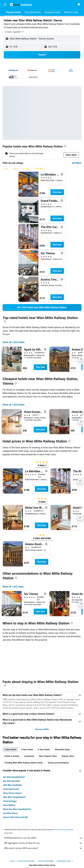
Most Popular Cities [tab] (48, 756)
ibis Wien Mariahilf (11, 781)
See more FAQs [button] (42, 729)
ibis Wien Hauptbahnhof (14, 777)
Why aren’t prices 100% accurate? (43, 848)
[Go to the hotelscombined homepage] (21, 4)
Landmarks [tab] (29, 756)
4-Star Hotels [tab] (27, 750)
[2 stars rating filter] (6, 169)
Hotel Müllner (9, 805)
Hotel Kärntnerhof (11, 789)
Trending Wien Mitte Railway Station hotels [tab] (24, 763)
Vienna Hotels (43, 861)
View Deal (57, 192)
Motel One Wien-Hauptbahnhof (17, 809)
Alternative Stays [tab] (62, 750)
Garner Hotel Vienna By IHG (16, 817)
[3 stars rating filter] (15, 169)
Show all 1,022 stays (13, 587)
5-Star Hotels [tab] (44, 750)
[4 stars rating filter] (26, 169)
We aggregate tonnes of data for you (43, 843)
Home (12, 861)
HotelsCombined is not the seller (43, 838)
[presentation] (65, 146)
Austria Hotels (23, 861)
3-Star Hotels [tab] (10, 750)
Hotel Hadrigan (10, 801)
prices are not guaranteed (64, 829)
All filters (77, 163)
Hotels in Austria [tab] (12, 756)
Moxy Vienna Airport (12, 793)
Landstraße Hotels (64, 861)
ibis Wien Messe (10, 813)
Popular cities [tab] (68, 756)
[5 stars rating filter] (39, 169)
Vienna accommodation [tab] (58, 763)
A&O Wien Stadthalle (12, 785)
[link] (42, 308)
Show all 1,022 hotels (14, 342)
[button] (5, 4)
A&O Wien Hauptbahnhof (14, 797)
